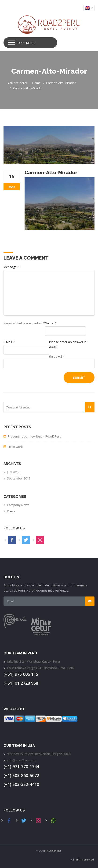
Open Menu (26, 43)
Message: (12, 267)
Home (36, 83)
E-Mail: (9, 342)
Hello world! (16, 447)
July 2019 (13, 472)
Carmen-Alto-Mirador (61, 83)
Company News (18, 505)
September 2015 (19, 478)
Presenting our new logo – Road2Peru (34, 436)
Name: (51, 323)
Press (11, 511)
